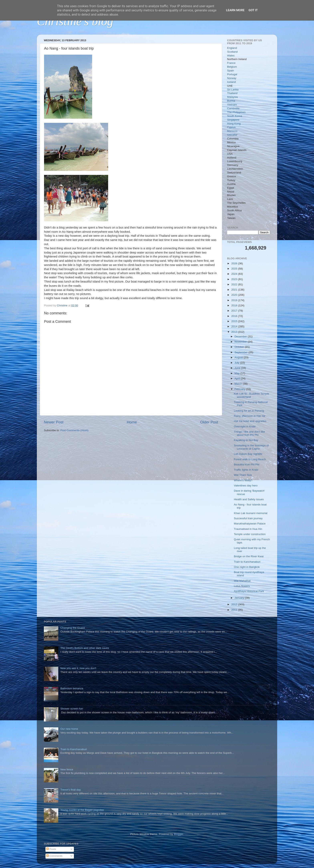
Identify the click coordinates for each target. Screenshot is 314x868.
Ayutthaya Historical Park (249, 591)
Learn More (235, 10)
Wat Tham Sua (243, 475)
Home (132, 422)
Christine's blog (75, 21)
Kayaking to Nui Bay (246, 440)
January (240, 598)
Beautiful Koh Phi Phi (247, 465)
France (231, 63)
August (239, 357)
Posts (51, 849)
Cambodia (233, 108)
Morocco (232, 131)
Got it (253, 10)
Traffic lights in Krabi (246, 470)
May (237, 373)
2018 (235, 305)
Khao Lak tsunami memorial (251, 513)
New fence (67, 769)
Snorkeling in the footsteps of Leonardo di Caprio (251, 447)
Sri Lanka (233, 90)
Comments (54, 856)
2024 (235, 274)
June (238, 368)
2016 (235, 316)
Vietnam (232, 105)
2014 (235, 326)
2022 (235, 284)
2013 (235, 332)
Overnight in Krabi (245, 426)
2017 (235, 311)
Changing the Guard (72, 628)
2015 (235, 321)
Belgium (232, 67)
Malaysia (232, 97)
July (237, 363)
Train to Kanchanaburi (247, 562)
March (239, 384)
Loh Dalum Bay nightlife (248, 454)
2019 (235, 300)
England (232, 48)
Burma (231, 101)
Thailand (232, 93)
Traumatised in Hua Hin (248, 529)
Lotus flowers (242, 586)
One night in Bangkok (247, 567)
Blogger (178, 834)
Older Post (209, 422)
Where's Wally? (243, 480)
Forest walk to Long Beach (250, 459)
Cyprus (231, 127)
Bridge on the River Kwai (249, 556)
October (240, 347)
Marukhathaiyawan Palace (250, 524)
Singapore (233, 120)
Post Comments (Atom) (74, 430)
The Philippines (236, 112)
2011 (235, 610)
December (241, 336)
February (240, 389)
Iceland (231, 82)
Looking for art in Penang (249, 411)
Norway (232, 78)
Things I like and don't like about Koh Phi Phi (249, 433)
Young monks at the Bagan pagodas (82, 810)
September (242, 352)
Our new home (69, 729)
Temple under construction (250, 534)
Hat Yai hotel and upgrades (250, 421)
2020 (235, 295)
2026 (235, 263)
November (241, 342)
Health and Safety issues (249, 499)
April (238, 378)
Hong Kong (234, 124)
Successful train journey (248, 518)
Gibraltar (232, 135)
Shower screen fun (72, 709)
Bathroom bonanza (72, 688)
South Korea (235, 116)
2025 (235, 269)
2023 (235, 279)
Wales (231, 56)
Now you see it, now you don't (78, 668)
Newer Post (54, 422)
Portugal (232, 74)
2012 (235, 604)
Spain (231, 71)
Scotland (232, 52)
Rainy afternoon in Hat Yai (250, 416)
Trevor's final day (70, 790)
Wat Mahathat (242, 581)
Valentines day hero (246, 486)
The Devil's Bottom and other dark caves (85, 648)
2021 (235, 290)
